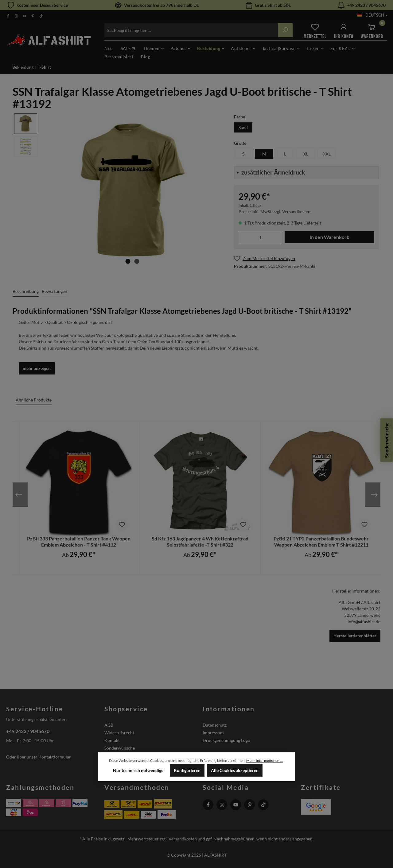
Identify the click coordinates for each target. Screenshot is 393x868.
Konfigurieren (187, 770)
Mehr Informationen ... (265, 760)
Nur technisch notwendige (138, 770)
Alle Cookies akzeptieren (235, 770)
